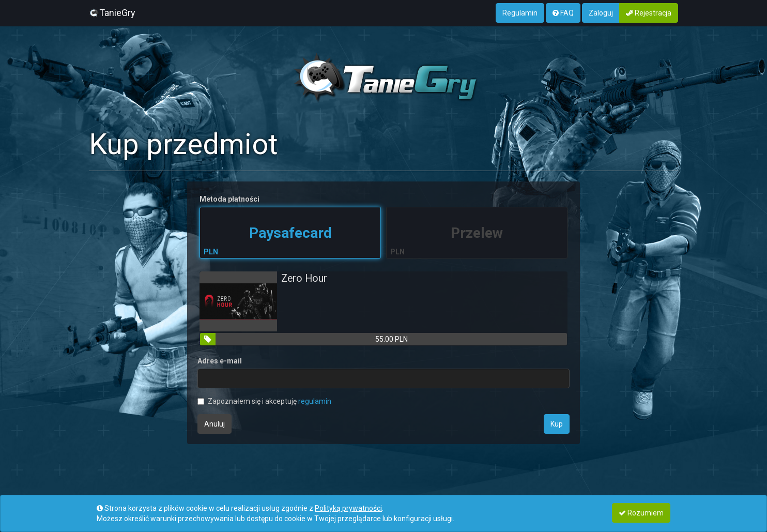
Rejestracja (649, 13)
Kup (557, 424)
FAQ (563, 13)
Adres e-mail (220, 361)
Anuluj (214, 424)
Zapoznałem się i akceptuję (264, 401)
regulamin (315, 401)
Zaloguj (601, 13)
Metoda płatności (229, 199)
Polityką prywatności (348, 508)
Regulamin (520, 13)
